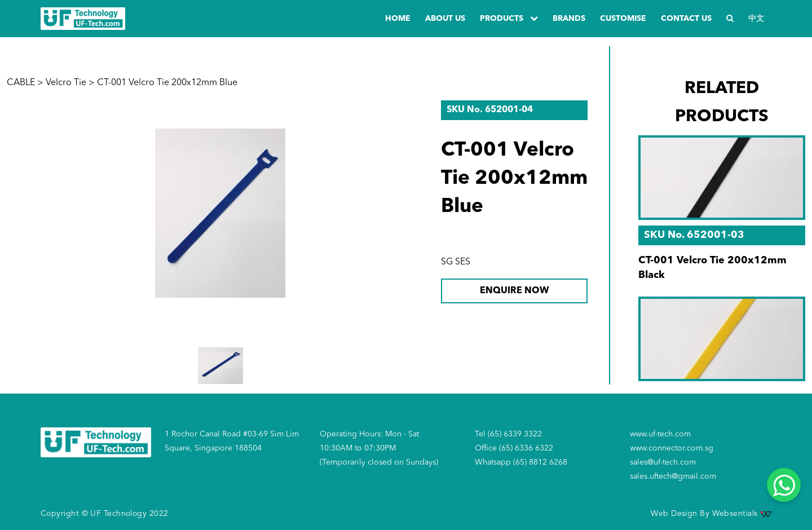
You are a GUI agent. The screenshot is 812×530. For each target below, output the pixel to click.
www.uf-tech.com (660, 434)
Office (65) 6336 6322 (514, 448)
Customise (623, 19)
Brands (569, 19)
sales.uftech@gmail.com (673, 476)
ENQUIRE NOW (514, 291)
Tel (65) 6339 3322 (508, 434)
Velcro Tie (66, 83)
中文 (756, 19)
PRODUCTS (509, 18)
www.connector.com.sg (672, 448)
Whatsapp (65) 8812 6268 (521, 462)
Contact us (686, 19)
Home (398, 19)
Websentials (742, 514)
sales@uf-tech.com (663, 462)
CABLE (21, 83)
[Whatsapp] (784, 485)
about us (445, 19)
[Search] (730, 19)
